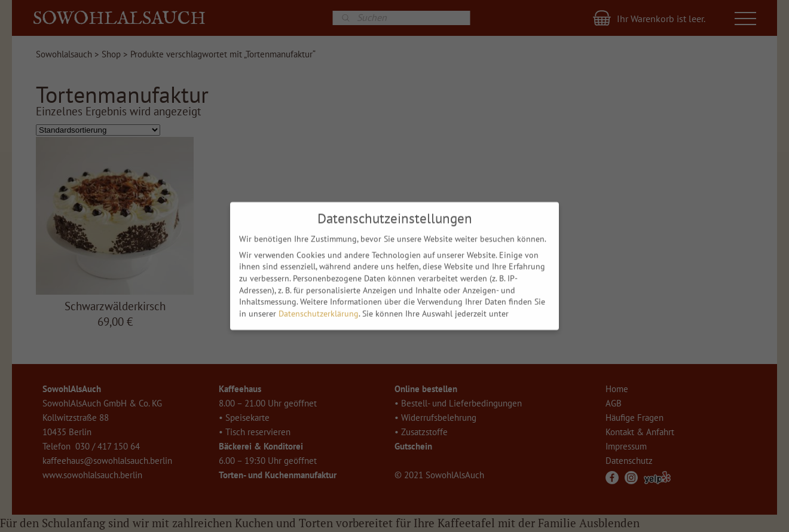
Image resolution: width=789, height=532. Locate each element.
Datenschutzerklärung (319, 311)
